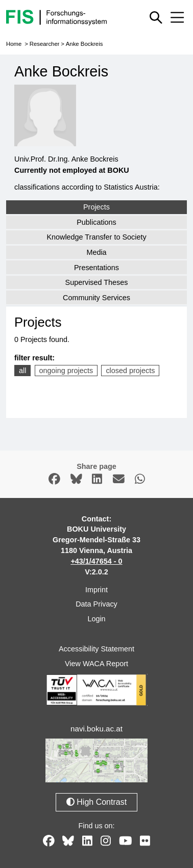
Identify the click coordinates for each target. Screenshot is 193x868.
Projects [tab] (96, 207)
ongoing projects (66, 371)
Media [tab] (96, 252)
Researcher (45, 44)
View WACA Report (96, 664)
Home (14, 44)
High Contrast (96, 802)
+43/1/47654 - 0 (96, 561)
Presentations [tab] (96, 268)
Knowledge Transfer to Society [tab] (96, 237)
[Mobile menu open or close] (177, 17)
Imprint (96, 590)
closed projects (130, 371)
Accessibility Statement (96, 649)
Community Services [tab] (96, 298)
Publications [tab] (96, 222)
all (22, 371)
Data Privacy (96, 604)
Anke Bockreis (85, 44)
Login (96, 619)
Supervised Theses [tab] (97, 282)
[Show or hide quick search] (156, 17)
